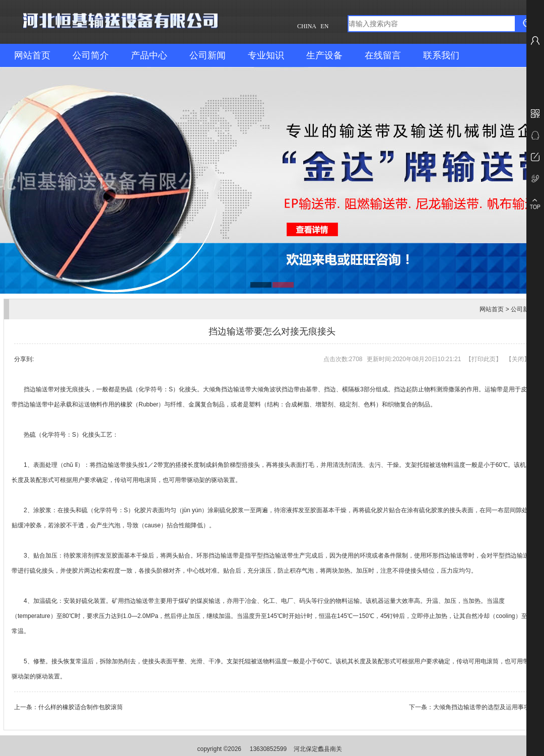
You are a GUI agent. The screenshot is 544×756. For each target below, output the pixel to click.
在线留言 (383, 55)
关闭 (518, 359)
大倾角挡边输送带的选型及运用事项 (482, 707)
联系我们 (441, 55)
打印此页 (484, 359)
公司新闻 (208, 55)
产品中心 (149, 55)
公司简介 (91, 55)
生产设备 (324, 55)
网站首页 (32, 55)
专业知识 (266, 55)
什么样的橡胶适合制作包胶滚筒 (81, 707)
